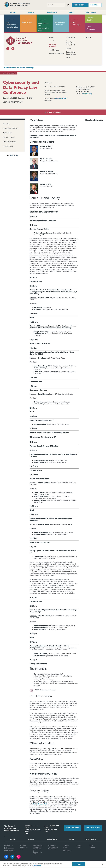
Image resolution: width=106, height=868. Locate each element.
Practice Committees (57, 54)
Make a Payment (73, 828)
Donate (95, 5)
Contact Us (87, 37)
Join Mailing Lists (93, 828)
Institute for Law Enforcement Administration (10, 848)
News (68, 58)
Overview (6, 124)
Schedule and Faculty (11, 128)
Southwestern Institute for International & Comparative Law (38, 850)
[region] (53, 864)
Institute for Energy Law (24, 847)
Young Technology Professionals (71, 43)
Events (31, 839)
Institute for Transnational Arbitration (53, 847)
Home (51, 37)
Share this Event (53, 112)
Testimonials (7, 133)
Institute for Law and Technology (22, 68)
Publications (70, 37)
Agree (79, 864)
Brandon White (61, 98)
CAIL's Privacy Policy (41, 804)
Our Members (54, 50)
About (13, 839)
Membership (80, 5)
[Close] (103, 864)
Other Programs (92, 846)
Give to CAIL (91, 839)
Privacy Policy (8, 146)
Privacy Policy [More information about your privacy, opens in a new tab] (37, 866)
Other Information (9, 142)
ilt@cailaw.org (87, 94)
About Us (53, 41)
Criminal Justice (79, 846)
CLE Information (9, 137)
